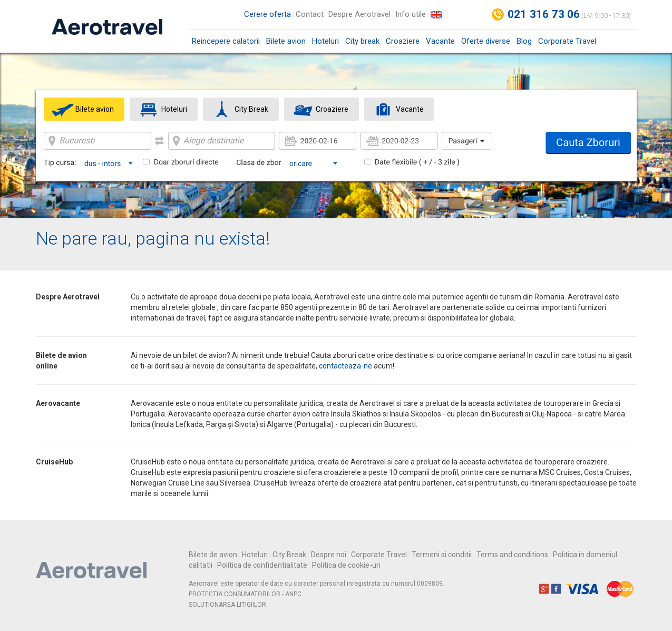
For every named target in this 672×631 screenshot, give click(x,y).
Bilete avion (286, 41)
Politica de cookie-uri (346, 565)
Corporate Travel (567, 41)
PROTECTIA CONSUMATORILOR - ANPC (245, 594)
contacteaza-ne (345, 366)
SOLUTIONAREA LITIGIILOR (227, 605)
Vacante (440, 41)
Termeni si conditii (442, 555)
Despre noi (329, 555)
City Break (289, 555)
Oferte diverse (486, 41)
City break (362, 41)
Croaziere (403, 41)
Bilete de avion (213, 555)
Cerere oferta (267, 14)
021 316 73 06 (544, 14)
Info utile (411, 14)
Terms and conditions (512, 555)
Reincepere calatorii (226, 41)
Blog (524, 41)
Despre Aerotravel (359, 14)
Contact (310, 14)
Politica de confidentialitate (262, 565)
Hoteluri (325, 41)
